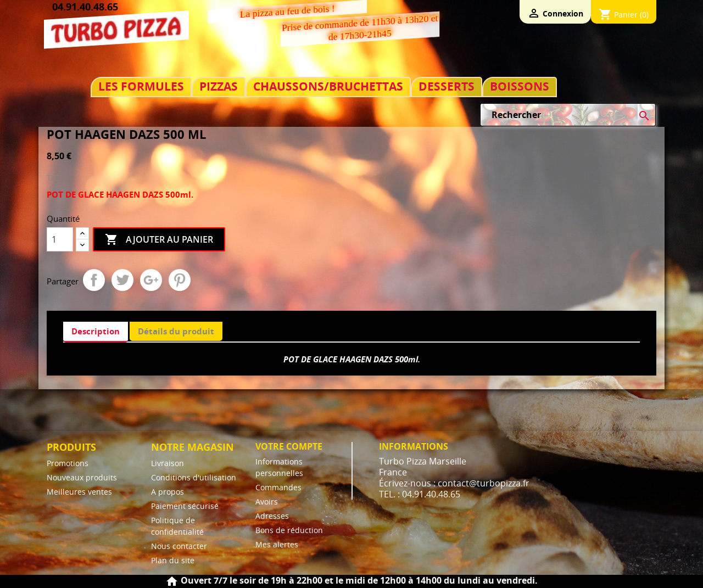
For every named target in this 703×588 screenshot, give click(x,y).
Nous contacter (179, 546)
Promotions (68, 463)
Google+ (151, 280)
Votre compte (289, 446)
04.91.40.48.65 (85, 7)
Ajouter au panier (159, 240)
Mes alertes (277, 544)
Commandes (278, 487)
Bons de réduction (289, 530)
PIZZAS (219, 86)
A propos (168, 492)
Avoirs (267, 502)
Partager (94, 280)
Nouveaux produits (82, 477)
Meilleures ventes (79, 492)
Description (96, 331)
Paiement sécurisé (185, 506)
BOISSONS (520, 86)
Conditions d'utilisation (194, 477)
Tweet (122, 280)
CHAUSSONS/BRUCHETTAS (328, 86)
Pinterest (180, 280)
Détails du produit (176, 331)
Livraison (168, 463)
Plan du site (173, 560)
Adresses (272, 516)
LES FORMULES (141, 86)
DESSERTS (447, 86)
